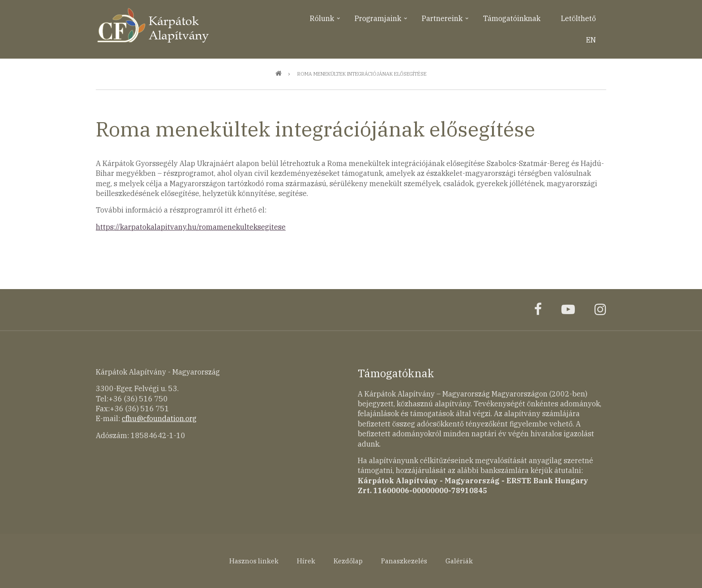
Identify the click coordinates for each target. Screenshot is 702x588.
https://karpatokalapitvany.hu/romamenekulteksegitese (191, 227)
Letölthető (578, 18)
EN (591, 40)
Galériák (459, 561)
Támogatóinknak (512, 18)
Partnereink (446, 21)
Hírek (306, 561)
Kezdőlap (348, 561)
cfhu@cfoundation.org (159, 418)
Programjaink (382, 21)
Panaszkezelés (404, 561)
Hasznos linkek (254, 561)
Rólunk (326, 21)
